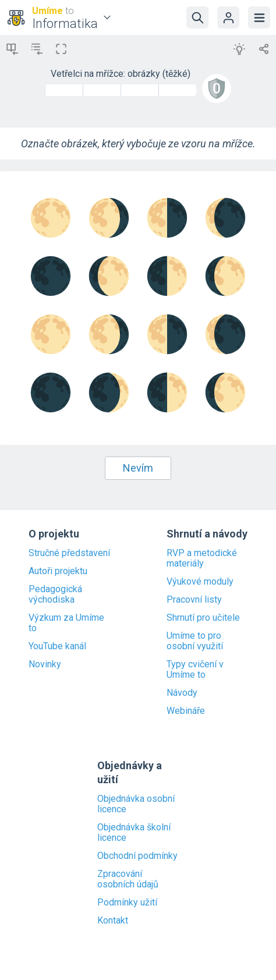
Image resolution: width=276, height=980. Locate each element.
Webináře (186, 711)
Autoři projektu (58, 571)
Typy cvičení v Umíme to (195, 670)
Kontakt (113, 921)
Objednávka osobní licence (136, 804)
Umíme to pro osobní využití (195, 641)
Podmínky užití (127, 903)
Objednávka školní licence (134, 833)
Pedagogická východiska (55, 595)
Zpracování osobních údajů (128, 879)
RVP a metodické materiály (202, 558)
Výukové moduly (200, 582)
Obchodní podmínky (137, 856)
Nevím (138, 468)
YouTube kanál (57, 646)
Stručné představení (69, 553)
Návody (182, 693)
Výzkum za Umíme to (66, 623)
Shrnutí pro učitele (203, 618)
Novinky (45, 664)
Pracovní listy (194, 600)
